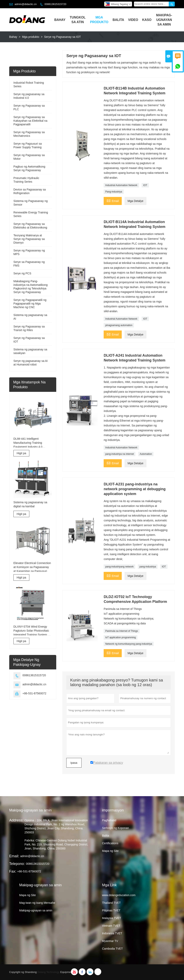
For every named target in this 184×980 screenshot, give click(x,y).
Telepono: (17, 864)
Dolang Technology (48, 972)
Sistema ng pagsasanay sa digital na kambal (30, 504)
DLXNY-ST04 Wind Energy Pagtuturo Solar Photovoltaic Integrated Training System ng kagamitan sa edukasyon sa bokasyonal (32, 631)
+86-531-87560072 (34, 693)
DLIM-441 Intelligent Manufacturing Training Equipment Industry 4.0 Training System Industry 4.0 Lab (31, 443)
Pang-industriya (114, 192)
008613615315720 (55, 4)
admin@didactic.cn (26, 4)
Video (133, 20)
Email (113, 200)
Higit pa (21, 453)
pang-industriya (148, 567)
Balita (118, 20)
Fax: (13, 871)
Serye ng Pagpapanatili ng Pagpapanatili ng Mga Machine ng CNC (30, 304)
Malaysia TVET (112, 918)
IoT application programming (121, 637)
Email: (14, 856)
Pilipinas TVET (111, 910)
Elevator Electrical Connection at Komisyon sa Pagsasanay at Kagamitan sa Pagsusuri (32, 567)
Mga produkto (31, 37)
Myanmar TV (110, 941)
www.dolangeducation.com (119, 895)
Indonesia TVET (112, 933)
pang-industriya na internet (120, 454)
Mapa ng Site (110, 851)
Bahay (60, 20)
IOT (145, 185)
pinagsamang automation (119, 325)
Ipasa (74, 763)
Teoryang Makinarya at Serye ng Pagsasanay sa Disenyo (29, 239)
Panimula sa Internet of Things (122, 631)
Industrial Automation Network (121, 185)
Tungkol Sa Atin (78, 20)
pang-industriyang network (119, 567)
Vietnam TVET (111, 926)
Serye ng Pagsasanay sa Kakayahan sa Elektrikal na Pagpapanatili (30, 121)
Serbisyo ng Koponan (116, 828)
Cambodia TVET (112, 949)
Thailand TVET (111, 903)
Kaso (147, 20)
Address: (16, 820)
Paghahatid (109, 820)
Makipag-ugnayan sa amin (30, 810)
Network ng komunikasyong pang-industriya (129, 644)
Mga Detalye (135, 201)
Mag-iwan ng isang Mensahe (37, 903)
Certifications (110, 843)
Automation (146, 454)
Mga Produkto (99, 20)
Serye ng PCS (22, 273)
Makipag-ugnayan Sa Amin (164, 20)
